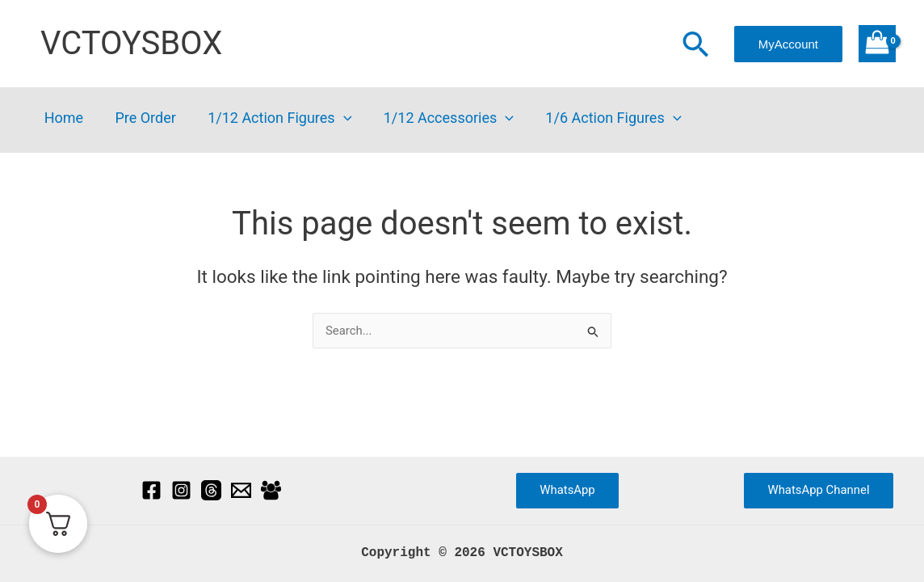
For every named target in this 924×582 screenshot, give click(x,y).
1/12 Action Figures (273, 118)
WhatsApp (567, 490)
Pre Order (141, 118)
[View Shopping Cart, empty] (877, 44)
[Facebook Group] (271, 490)
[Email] (241, 490)
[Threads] (211, 490)
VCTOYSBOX (131, 43)
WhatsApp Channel (819, 490)
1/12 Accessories (439, 118)
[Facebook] (151, 490)
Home (62, 118)
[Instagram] (181, 490)
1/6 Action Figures (601, 118)
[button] (695, 46)
